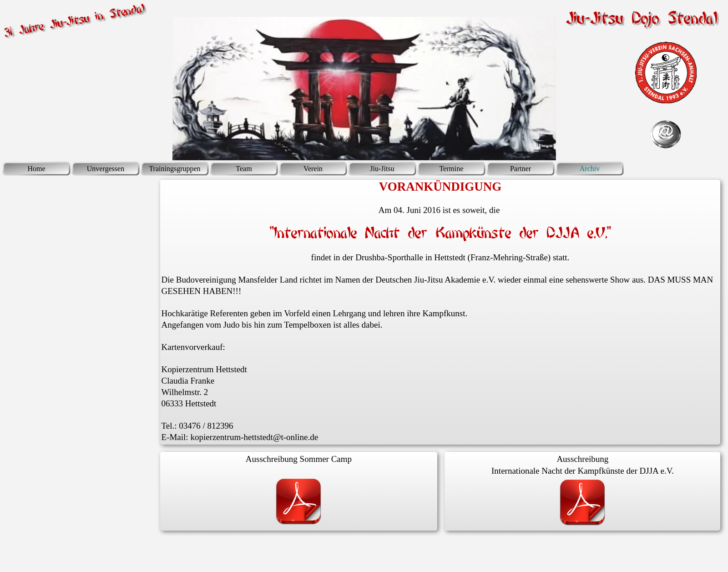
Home (36, 169)
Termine (451, 169)
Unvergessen (106, 169)
